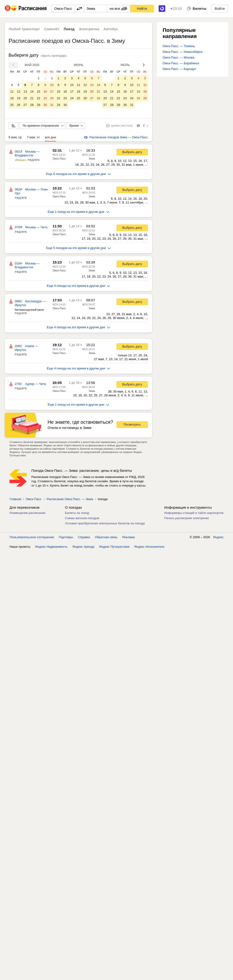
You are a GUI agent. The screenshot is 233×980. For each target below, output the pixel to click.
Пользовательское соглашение (32, 537)
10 (52, 85)
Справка (84, 537)
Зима (92, 159)
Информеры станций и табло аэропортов (194, 513)
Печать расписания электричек (187, 518)
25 (12, 105)
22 (39, 98)
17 (52, 92)
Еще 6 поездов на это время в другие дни (79, 174)
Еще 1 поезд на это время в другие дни (79, 212)
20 (25, 98)
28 (32, 105)
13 (25, 92)
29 (39, 105)
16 (45, 92)
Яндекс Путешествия (114, 547)
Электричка (89, 29)
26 (19, 105)
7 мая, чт (33, 137)
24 (52, 98)
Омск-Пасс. (59, 159)
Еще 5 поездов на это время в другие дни (79, 248)
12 (19, 92)
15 (39, 92)
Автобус (111, 29)
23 (45, 98)
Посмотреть (132, 425)
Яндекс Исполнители (149, 547)
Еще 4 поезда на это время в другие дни (78, 286)
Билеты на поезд (77, 513)
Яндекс (218, 537)
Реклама (129, 537)
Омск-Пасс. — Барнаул (179, 69)
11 (12, 92)
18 (12, 98)
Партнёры (66, 537)
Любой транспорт (24, 29)
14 (32, 92)
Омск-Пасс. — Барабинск (181, 63)
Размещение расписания (27, 513)
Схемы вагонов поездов (82, 518)
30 (45, 105)
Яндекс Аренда (83, 547)
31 (52, 105)
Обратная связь (106, 537)
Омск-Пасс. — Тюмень (179, 46)
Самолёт (52, 29)
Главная (15, 499)
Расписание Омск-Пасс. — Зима (70, 499)
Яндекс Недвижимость (51, 547)
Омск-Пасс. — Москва (178, 57)
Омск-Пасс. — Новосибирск (182, 52)
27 (25, 105)
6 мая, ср (15, 137)
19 (19, 98)
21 (32, 98)
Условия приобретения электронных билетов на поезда (105, 523)
